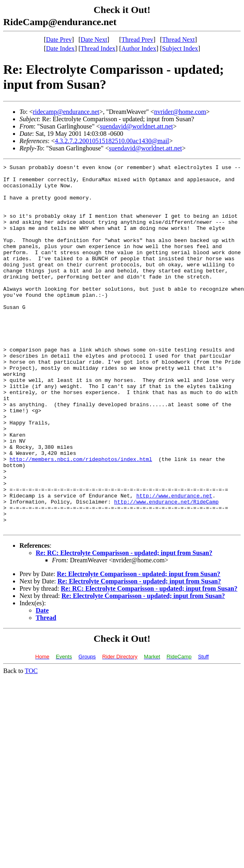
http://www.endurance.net (174, 562)
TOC (31, 744)
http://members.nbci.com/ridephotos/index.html (81, 519)
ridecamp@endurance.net (66, 112)
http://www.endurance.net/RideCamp (166, 570)
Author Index (139, 48)
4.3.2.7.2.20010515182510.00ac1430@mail (112, 141)
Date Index (60, 48)
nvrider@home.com (180, 112)
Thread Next (178, 40)
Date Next (94, 40)
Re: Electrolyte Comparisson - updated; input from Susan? (139, 647)
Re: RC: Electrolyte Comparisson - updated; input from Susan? (124, 626)
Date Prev (59, 40)
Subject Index (180, 48)
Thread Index (98, 48)
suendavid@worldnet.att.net (136, 126)
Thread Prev (137, 40)
